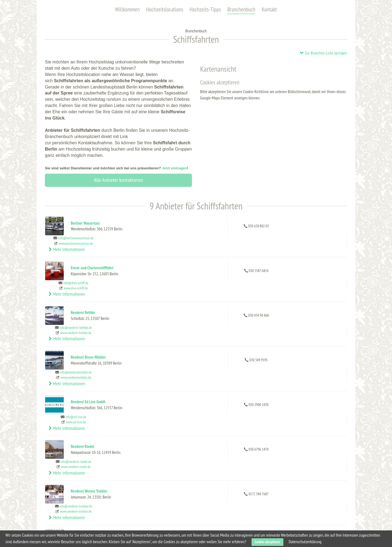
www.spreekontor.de (268, 421)
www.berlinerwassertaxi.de (268, 228)
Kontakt (269, 9)
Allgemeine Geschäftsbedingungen (301, 505)
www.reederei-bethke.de (268, 283)
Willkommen (128, 9)
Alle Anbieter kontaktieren (118, 180)
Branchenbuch (241, 9)
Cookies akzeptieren (267, 542)
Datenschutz (284, 512)
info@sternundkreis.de (267, 443)
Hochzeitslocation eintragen (296, 493)
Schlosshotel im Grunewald (138, 521)
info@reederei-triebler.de (268, 388)
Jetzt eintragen (174, 168)
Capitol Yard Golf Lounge (145, 497)
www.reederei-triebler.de (268, 393)
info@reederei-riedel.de (267, 361)
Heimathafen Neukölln (143, 511)
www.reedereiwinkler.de (268, 311)
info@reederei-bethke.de (268, 278)
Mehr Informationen (322, 226)
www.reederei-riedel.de (267, 366)
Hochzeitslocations (165, 9)
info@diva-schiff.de (268, 251)
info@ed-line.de (268, 333)
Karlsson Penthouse (141, 504)
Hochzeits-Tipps (205, 9)
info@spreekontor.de (268, 416)
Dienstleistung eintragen (293, 499)
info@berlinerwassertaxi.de (268, 223)
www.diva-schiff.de (268, 256)
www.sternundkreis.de (267, 448)
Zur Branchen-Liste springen (323, 53)
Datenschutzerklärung (305, 542)
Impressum (283, 518)
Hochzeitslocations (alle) (69, 493)
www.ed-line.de (267, 338)
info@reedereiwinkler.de (268, 306)
